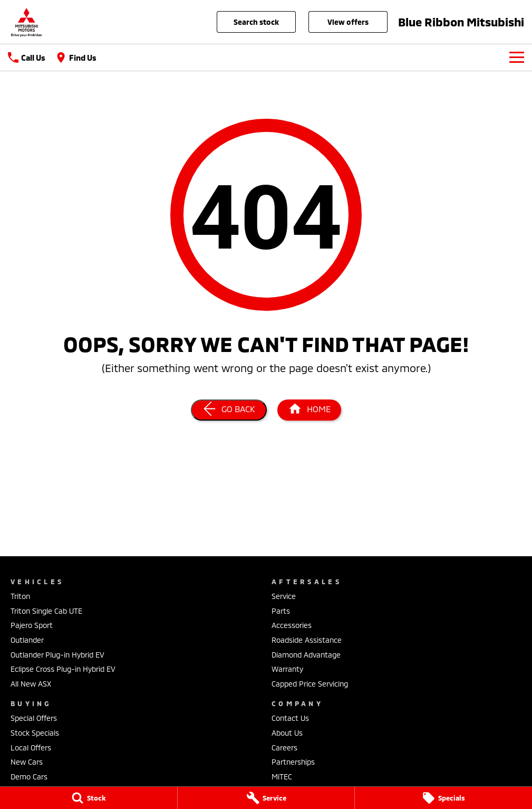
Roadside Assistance (307, 640)
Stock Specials (35, 733)
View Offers (348, 22)
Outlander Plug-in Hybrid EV (57, 655)
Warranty (287, 669)
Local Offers (31, 748)
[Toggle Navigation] (517, 58)
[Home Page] (26, 22)
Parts (281, 611)
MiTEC (282, 777)
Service (284, 596)
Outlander (27, 640)
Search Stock (256, 22)
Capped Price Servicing (310, 684)
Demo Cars (29, 777)
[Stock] (89, 798)
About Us (287, 733)
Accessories (292, 625)
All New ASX (31, 684)
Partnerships (293, 762)
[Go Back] (229, 410)
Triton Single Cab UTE (46, 611)
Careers (284, 748)
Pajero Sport (32, 625)
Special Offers (34, 718)
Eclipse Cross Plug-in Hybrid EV (63, 669)
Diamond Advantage (306, 655)
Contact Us (290, 718)
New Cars (27, 762)
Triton (20, 596)
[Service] (266, 798)
